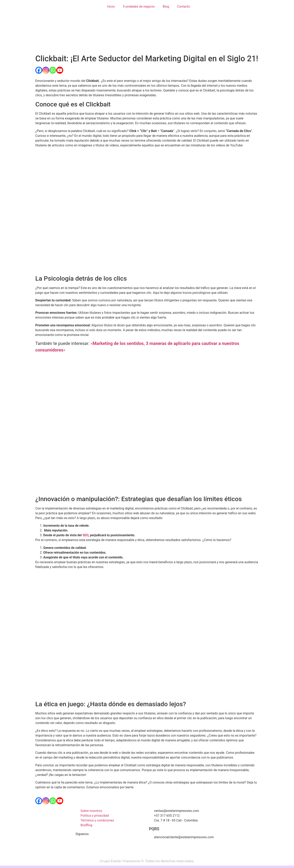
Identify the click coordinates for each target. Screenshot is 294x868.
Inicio (111, 6)
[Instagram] (46, 70)
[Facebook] (39, 70)
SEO (85, 535)
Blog (166, 6)
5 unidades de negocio (139, 6)
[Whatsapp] (53, 70)
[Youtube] (60, 70)
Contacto (184, 6)
